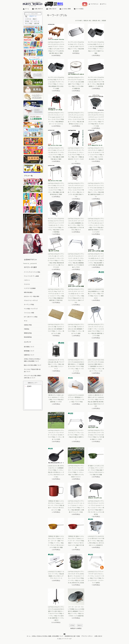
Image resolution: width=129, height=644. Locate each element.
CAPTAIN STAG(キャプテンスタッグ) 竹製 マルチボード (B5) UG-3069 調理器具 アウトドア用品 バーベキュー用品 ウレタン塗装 (76, 329)
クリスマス (27, 284)
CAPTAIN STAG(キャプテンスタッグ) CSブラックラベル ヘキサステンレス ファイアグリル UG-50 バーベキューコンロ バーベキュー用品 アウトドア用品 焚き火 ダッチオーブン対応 (96, 119)
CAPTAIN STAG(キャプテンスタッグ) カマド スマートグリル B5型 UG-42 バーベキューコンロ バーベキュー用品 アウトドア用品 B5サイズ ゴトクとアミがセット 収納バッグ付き (76, 296)
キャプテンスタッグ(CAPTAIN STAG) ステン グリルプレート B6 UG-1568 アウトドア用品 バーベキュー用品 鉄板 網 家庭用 (76, 47)
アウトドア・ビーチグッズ (31, 301)
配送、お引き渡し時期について (33, 365)
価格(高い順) (96, 21)
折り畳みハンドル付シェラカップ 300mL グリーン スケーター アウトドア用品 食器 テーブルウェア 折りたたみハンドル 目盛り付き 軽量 (96, 470)
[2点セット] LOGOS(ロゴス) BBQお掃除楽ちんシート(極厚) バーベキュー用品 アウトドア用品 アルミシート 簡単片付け (96, 294)
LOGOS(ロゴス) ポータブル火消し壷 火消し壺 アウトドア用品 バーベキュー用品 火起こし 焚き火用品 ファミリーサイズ (56, 364)
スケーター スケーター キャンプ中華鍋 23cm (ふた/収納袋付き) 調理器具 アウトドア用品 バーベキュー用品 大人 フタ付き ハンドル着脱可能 (76, 611)
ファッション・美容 (29, 313)
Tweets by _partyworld (30, 263)
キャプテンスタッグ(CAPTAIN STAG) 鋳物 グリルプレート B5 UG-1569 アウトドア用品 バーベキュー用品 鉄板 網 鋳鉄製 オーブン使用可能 (96, 82)
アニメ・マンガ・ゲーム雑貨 (31, 276)
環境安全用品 (28, 333)
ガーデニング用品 (29, 305)
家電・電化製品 (28, 292)
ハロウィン (27, 280)
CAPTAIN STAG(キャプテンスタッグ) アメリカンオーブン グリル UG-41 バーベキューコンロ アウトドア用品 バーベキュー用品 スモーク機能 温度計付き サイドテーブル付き (76, 155)
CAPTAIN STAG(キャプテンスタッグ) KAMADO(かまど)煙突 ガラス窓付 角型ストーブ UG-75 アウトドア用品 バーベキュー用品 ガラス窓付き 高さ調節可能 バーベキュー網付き (56, 614)
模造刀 (35, 19)
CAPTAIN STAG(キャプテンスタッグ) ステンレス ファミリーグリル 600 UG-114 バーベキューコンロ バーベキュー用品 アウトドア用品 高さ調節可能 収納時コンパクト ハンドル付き (96, 225)
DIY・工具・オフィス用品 (31, 317)
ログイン (103, 4)
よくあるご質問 (65, 9)
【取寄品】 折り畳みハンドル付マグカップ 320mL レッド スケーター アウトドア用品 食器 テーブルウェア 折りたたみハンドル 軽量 (56, 505)
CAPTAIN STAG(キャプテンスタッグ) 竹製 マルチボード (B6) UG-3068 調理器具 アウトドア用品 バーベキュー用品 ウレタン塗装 (56, 329)
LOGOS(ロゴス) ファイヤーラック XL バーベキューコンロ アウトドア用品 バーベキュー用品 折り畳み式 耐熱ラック (76, 435)
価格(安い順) (87, 21)
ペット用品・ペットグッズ (31, 309)
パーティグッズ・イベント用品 (32, 272)
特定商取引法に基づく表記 (72, 636)
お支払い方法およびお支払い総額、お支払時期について (48, 636)
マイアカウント (94, 4)
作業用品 (27, 329)
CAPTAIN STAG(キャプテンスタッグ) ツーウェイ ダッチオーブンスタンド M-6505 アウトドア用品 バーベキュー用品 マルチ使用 (56, 435)
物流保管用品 (28, 337)
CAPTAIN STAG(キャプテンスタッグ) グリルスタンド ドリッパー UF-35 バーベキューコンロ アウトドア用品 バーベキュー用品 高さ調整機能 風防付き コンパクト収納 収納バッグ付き (76, 261)
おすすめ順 (78, 21)
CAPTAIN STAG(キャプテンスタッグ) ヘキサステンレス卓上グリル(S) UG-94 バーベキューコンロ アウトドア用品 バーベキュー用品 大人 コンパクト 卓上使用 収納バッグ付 (76, 190)
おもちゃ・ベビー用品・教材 (32, 296)
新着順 (104, 21)
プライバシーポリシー (87, 636)
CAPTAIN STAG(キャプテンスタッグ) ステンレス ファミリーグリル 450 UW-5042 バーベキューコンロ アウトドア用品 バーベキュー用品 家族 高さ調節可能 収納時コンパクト (96, 190)
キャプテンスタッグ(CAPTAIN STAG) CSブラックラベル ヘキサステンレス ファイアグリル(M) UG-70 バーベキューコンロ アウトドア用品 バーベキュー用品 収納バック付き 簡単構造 (56, 225)
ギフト (26, 321)
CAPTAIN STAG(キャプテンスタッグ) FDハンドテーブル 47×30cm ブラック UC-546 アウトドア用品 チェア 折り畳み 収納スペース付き (96, 435)
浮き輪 (27, 21)
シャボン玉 (28, 19)
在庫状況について (29, 355)
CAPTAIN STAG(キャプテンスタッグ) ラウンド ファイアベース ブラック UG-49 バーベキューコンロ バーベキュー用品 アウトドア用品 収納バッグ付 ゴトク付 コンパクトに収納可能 (96, 508)
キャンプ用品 (29, 24)
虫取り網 (37, 24)
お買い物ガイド (37, 9)
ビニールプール (35, 21)
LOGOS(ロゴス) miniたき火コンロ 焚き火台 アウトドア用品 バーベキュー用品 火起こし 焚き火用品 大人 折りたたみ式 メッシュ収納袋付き (96, 541)
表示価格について (29, 347)
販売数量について (29, 351)
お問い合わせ (51, 9)
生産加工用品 (28, 325)
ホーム (26, 9)
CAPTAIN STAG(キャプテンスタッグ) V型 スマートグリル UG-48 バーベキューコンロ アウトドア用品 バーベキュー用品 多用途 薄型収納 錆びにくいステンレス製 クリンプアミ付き (56, 261)
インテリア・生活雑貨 (30, 288)
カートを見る (79, 9)
